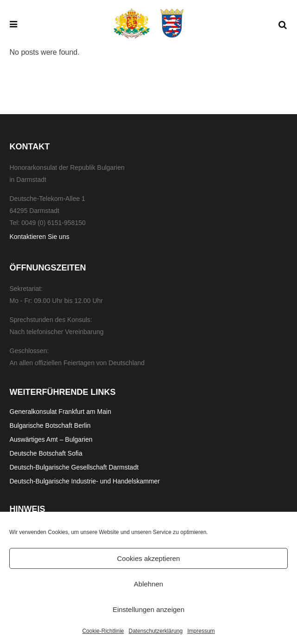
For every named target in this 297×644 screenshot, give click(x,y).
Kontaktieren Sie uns (40, 237)
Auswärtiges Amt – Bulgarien (51, 439)
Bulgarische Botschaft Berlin (50, 425)
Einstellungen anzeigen (148, 609)
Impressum (201, 631)
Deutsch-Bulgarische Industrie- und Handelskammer (85, 481)
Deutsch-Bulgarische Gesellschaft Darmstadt (74, 467)
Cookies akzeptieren (149, 558)
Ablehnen (148, 584)
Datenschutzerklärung (155, 631)
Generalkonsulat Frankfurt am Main (60, 412)
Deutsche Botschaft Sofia (46, 453)
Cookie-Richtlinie (103, 631)
